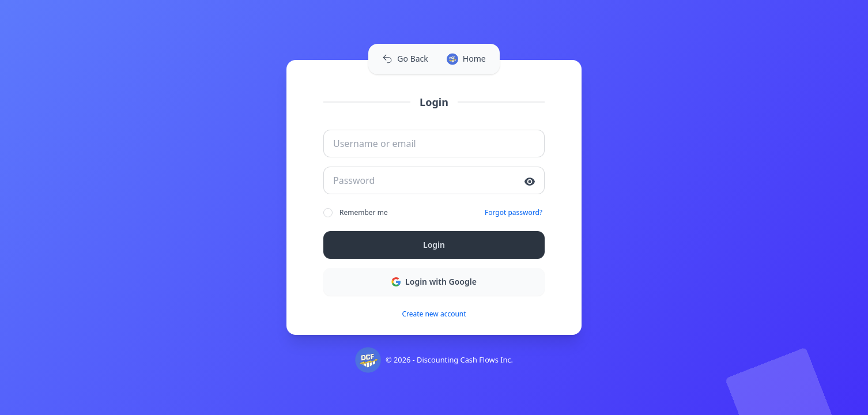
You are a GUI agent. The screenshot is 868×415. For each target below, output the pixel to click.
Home (466, 59)
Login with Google (434, 282)
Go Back (405, 59)
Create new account (434, 314)
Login (434, 245)
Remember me (356, 213)
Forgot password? (514, 213)
